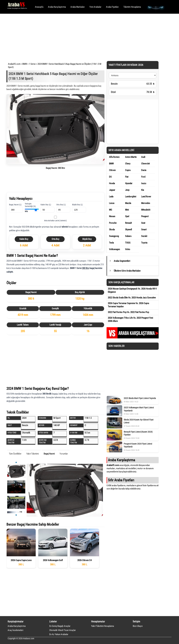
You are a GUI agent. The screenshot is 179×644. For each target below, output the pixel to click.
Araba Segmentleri (122, 261)
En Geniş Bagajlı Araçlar (60, 626)
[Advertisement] (85, 37)
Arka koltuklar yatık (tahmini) (55, 221)
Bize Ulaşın (138, 626)
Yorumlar (64, 454)
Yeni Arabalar (95, 7)
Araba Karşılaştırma (57, 7)
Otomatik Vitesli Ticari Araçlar (63, 630)
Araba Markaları (78, 7)
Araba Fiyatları (112, 7)
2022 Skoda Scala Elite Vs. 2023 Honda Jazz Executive (132, 298)
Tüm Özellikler (15, 454)
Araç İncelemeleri (15, 630)
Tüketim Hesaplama (132, 7)
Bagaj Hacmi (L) (15, 205)
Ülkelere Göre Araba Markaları (127, 271)
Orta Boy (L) (61, 205)
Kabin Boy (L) (46, 205)
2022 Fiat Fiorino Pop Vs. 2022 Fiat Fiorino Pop (128, 312)
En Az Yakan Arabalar (59, 634)
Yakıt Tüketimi (33, 454)
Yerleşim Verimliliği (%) (30, 205)
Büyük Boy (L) (77, 205)
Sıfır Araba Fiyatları (121, 480)
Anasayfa (39, 7)
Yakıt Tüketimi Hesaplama (103, 626)
